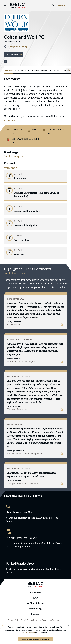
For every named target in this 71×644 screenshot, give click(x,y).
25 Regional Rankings (17, 46)
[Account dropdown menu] (62, 6)
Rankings (36, 614)
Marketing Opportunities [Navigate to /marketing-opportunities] (35, 539)
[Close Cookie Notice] (67, 625)
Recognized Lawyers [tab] (51, 70)
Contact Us (35, 592)
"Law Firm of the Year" (35, 603)
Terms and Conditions (42, 620)
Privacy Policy (14, 620)
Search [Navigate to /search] (35, 513)
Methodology (36, 609)
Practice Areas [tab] (32, 70)
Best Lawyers (58, 620)
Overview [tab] (9, 70)
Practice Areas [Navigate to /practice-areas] (35, 564)
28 (49, 133)
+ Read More (10, 120)
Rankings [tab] (19, 70)
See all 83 (16, 273)
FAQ (35, 598)
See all (14, 156)
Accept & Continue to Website (35, 639)
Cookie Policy (26, 620)
